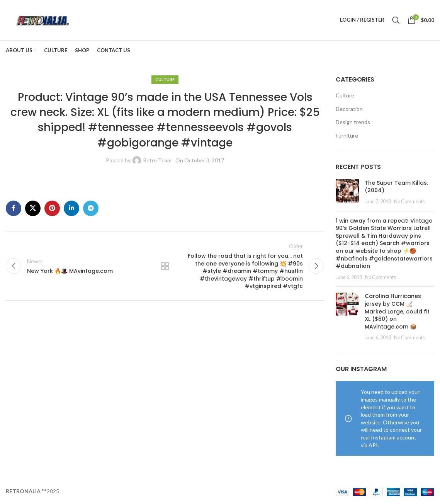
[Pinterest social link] (52, 208)
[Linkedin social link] (71, 208)
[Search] (396, 20)
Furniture (347, 135)
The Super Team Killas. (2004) (396, 187)
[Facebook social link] (14, 208)
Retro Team (157, 160)
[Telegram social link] (91, 208)
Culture (165, 79)
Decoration (349, 109)
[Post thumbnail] (347, 192)
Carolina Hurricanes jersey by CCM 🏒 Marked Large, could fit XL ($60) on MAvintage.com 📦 (397, 312)
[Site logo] (42, 20)
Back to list (165, 266)
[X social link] (33, 208)
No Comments (409, 202)
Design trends (353, 122)
